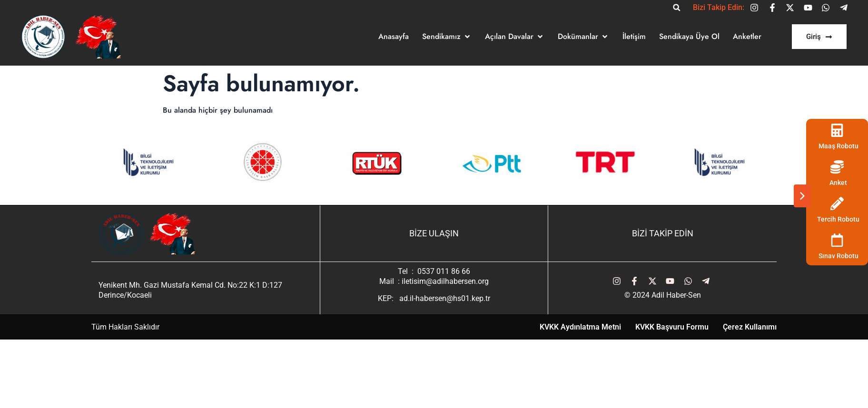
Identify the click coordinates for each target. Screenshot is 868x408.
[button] (676, 7)
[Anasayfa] (394, 37)
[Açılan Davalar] (515, 37)
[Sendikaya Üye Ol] (689, 37)
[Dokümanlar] (583, 37)
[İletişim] (634, 37)
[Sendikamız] (447, 37)
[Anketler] (747, 37)
